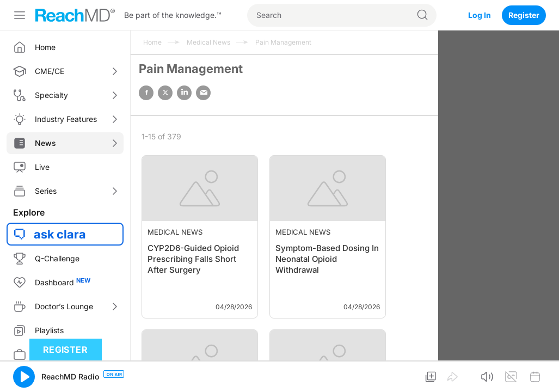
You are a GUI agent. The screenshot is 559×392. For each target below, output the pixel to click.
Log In (480, 15)
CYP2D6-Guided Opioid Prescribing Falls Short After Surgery (193, 259)
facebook (146, 93)
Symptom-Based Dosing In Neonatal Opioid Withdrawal (327, 259)
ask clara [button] (60, 234)
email (203, 93)
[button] (24, 377)
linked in (184, 93)
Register (524, 15)
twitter (165, 93)
